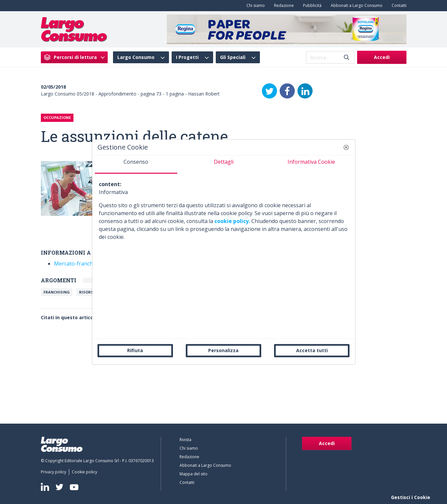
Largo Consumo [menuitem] (136, 57)
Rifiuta (135, 350)
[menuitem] (254, 6)
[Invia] (347, 57)
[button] (346, 147)
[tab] (136, 164)
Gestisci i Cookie (411, 497)
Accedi (382, 57)
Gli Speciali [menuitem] (233, 57)
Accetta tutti (312, 350)
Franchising (57, 292)
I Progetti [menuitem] (187, 57)
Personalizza (223, 350)
